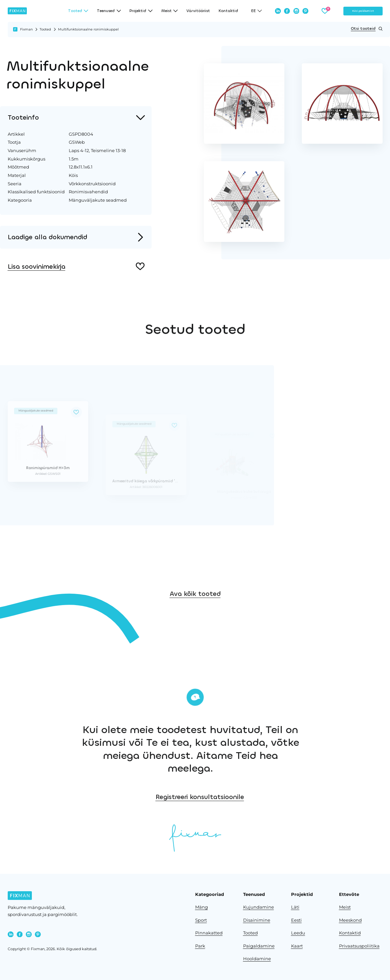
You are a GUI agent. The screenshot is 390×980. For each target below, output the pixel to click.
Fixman (26, 29)
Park (200, 946)
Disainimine (257, 920)
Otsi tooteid (367, 29)
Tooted (45, 29)
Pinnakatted (209, 933)
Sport (201, 920)
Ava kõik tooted (195, 626)
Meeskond (350, 920)
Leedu (298, 933)
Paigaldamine (259, 946)
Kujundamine (259, 907)
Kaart (297, 946)
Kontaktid (228, 11)
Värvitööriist (198, 11)
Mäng (202, 907)
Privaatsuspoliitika (359, 946)
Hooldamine (257, 959)
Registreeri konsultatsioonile (297, 797)
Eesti (296, 920)
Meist (345, 907)
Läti (295, 907)
